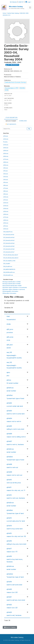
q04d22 (9, 605)
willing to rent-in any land (15, 429)
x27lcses (6, 217)
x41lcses (6, 226)
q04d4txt (10, 574)
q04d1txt (10, 395)
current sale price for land (16, 521)
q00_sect (10, 345)
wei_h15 (9, 352)
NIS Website (13, 2)
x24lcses (6, 208)
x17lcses (6, 188)
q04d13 (9, 518)
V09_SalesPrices (8, 232)
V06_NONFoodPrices (9, 272)
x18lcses (6, 191)
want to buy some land (15, 529)
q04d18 (9, 556)
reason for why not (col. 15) (16, 536)
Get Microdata (12, 65)
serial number (11, 391)
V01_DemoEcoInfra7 (9, 252)
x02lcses (6, 139)
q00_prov (10, 329)
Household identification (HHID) (12, 286)
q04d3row (10, 503)
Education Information (9, 293)
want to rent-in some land (16, 414)
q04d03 (9, 411)
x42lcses (6, 229)
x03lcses (6, 145)
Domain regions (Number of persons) (14, 289)
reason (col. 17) (12, 552)
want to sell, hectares (14, 615)
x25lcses (6, 211)
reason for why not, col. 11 (16, 490)
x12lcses (6, 174)
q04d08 (9, 464)
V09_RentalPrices (8, 275)
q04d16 (9, 541)
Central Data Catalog (13, 13)
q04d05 (9, 426)
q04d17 (9, 549)
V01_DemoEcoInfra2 (9, 237)
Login (28, 2)
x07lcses (6, 159)
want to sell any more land (16, 600)
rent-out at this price (14, 483)
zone (8, 340)
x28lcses (6, 220)
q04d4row (10, 566)
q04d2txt (10, 457)
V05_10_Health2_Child (9, 261)
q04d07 (9, 441)
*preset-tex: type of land (15, 513)
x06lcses (6, 156)
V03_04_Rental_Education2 (11, 258)
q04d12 (9, 495)
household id (11, 319)
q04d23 (9, 612)
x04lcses (6, 148)
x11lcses (5, 171)
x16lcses (6, 185)
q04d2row (10, 449)
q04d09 (9, 472)
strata (9, 324)
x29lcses (6, 151)
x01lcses (6, 136)
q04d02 (9, 403)
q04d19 (9, 582)
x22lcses (6, 203)
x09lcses (6, 165)
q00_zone (10, 337)
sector (9, 348)
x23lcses (6, 206)
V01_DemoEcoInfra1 (9, 235)
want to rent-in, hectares (15, 444)
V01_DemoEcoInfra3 (9, 240)
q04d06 (9, 434)
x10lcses (6, 168)
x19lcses (6, 194)
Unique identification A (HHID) (12, 282)
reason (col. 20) (12, 592)
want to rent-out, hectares (16, 498)
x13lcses (6, 177)
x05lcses (6, 153)
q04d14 (9, 526)
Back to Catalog (10, 627)
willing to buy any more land (16, 544)
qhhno (9, 380)
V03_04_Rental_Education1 (11, 255)
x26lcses (6, 214)
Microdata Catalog (16, 7)
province (10, 332)
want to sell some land (14, 585)
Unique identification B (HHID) (12, 284)
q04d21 (9, 597)
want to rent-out (12, 467)
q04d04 (9, 418)
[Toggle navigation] (30, 8)
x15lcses (6, 182)
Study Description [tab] (11, 118)
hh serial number (13, 383)
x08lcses (6, 162)
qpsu (8, 372)
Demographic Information (10, 291)
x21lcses (6, 200)
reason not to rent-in (14, 421)
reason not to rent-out (14, 475)
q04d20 (9, 589)
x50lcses (6, 223)
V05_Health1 (7, 263)
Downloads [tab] (23, 121)
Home (4, 13)
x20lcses (6, 197)
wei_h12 (9, 362)
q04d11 (9, 487)
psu (8, 376)
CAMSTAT (21, 2)
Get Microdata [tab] (11, 124)
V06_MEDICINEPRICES (9, 269)
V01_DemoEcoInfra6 (9, 249)
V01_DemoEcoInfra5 (9, 246)
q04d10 (9, 480)
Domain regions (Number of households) (15, 287)
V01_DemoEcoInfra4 (9, 243)
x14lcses (6, 180)
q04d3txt (10, 510)
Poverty (5, 142)
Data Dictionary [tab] (11, 121)
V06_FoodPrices (8, 266)
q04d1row (10, 388)
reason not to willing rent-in (16, 437)
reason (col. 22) (12, 608)
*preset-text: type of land (15, 398)
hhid (8, 316)
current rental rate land (15, 406)
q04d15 (9, 533)
